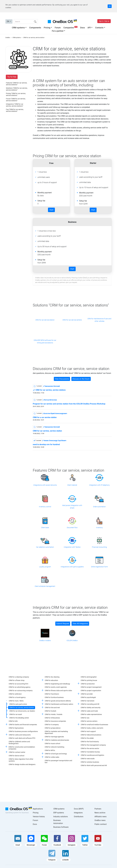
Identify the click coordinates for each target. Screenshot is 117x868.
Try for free (12, 77)
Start (51, 210)
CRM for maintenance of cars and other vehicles (99, 320)
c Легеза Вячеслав (50, 400)
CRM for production (88, 684)
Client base (45, 528)
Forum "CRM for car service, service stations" (16, 100)
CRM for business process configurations (23, 731)
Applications (38, 809)
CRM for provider (87, 694)
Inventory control (45, 507)
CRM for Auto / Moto (16, 701)
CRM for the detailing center (19, 718)
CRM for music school (52, 744)
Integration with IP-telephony (99, 485)
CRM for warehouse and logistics (92, 755)
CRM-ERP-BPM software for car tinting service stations (45, 341)
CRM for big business (16, 728)
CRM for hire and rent (52, 708)
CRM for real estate (87, 701)
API (89, 28)
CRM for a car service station (45, 417)
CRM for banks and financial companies (23, 725)
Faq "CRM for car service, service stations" (15, 110)
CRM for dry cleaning (52, 677)
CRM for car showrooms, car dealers (22, 711)
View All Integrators (80, 624)
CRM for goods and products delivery (58, 701)
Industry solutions (61, 817)
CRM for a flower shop (17, 680)
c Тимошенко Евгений (51, 386)
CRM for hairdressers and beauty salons (59, 704)
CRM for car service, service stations (49, 390)
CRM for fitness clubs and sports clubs (58, 691)
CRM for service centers (89, 721)
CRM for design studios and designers (22, 764)
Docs (82, 28)
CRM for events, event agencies (56, 687)
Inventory (99, 528)
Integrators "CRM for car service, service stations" (15, 105)
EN (8, 21)
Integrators (78, 813)
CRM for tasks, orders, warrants (92, 728)
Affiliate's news (100, 817)
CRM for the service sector (90, 748)
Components (35, 28)
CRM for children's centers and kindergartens (19, 743)
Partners (98, 809)
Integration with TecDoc (72, 547)
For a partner (58, 31)
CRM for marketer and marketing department (56, 732)
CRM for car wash (16, 714)
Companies (71, 28)
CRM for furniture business (54, 697)
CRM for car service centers (72, 320)
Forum (58, 28)
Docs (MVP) (79, 809)
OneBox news (100, 820)
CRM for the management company (93, 745)
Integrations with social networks (45, 485)
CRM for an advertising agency (20, 687)
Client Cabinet (72, 485)
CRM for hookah (50, 711)
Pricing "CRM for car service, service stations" (16, 94)
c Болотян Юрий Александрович (55, 413)
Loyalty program (45, 567)
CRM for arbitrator (15, 694)
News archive (100, 813)
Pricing (47, 28)
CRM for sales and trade (89, 711)
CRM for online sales (52, 757)
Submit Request (63, 624)
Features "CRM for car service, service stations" (17, 84)
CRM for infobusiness (52, 718)
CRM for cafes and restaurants (20, 735)
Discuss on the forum (81, 379)
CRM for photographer (89, 677)
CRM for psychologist (88, 697)
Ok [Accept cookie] (110, 6)
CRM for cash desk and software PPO (22, 738)
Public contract (101, 824)
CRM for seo (85, 718)
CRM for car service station (45, 320)
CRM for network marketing (54, 747)
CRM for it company (52, 725)
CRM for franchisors (52, 694)
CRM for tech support (88, 731)
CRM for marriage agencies (54, 737)
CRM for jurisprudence (53, 728)
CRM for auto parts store (18, 704)
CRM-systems (18, 28)
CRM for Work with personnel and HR (94, 765)
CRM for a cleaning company (19, 677)
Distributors (79, 817)
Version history (39, 817)
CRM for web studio (88, 759)
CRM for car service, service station (47, 431)
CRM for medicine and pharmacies (57, 740)
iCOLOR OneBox (72, 640)
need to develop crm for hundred (46, 445)
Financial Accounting (99, 547)
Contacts (99, 28)
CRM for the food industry (90, 742)
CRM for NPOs (50, 750)
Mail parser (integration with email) (72, 507)
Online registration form (99, 567)
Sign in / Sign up (104, 21)
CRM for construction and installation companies (22, 748)
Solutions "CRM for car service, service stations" (17, 89)
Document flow (72, 528)
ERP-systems (59, 813)
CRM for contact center (17, 752)
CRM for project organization (91, 691)
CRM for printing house (89, 680)
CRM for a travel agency (17, 697)
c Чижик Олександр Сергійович (54, 441)
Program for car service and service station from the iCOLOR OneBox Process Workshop (69, 404)
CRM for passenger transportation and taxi (58, 761)
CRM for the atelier (87, 738)
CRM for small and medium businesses (94, 725)
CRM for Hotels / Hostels (54, 714)
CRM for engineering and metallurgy (57, 684)
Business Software (61, 827)
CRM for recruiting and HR (90, 704)
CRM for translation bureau (90, 752)
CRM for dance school (16, 756)
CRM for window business (90, 762)
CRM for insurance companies (55, 721)
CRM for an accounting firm (18, 684)
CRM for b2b (13, 721)
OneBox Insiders (45, 640)
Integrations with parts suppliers (72, 567)
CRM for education (51, 680)
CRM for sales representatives (91, 714)
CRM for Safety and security (91, 708)
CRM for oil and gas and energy (56, 754)
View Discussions (62, 379)
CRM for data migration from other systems (21, 760)
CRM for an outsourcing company (21, 691)
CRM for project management (91, 687)
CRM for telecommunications (91, 735)
